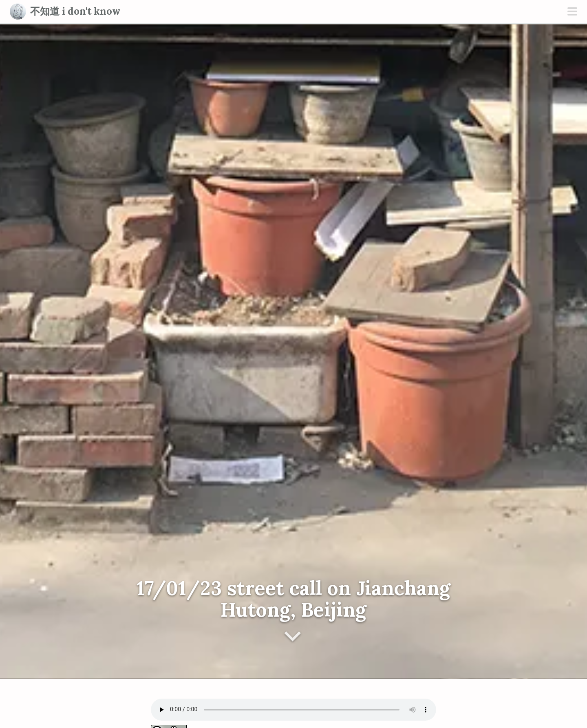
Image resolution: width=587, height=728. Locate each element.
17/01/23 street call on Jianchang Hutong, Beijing (293, 599)
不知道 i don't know (75, 11)
